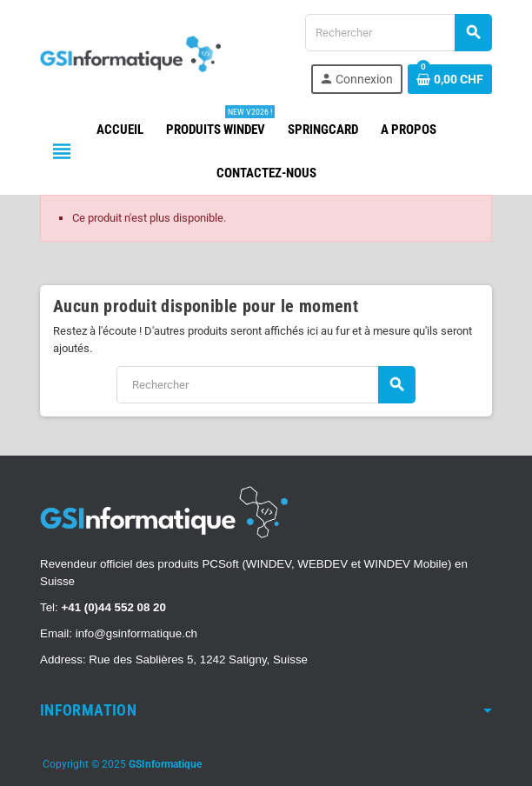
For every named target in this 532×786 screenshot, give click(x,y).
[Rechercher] (398, 33)
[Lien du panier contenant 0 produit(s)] (450, 79)
